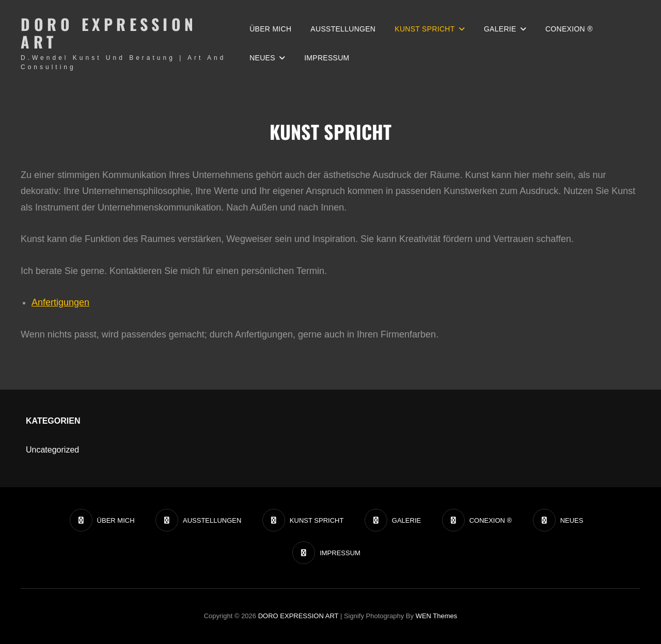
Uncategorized (52, 450)
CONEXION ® (569, 29)
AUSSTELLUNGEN (343, 29)
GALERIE (500, 29)
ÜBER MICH (270, 29)
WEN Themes (437, 616)
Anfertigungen (60, 302)
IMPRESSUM (327, 58)
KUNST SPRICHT (424, 29)
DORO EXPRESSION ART (109, 33)
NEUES (262, 58)
